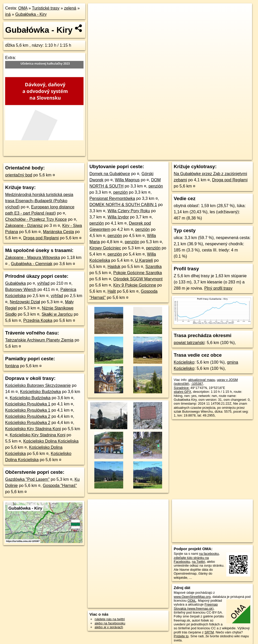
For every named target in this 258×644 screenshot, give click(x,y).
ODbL (192, 601)
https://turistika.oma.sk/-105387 (229, 156)
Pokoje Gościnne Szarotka (138, 273)
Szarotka (153, 267)
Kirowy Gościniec (105, 248)
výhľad (43, 283)
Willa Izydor (118, 217)
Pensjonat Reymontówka (112, 198)
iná (8, 14)
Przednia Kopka (38, 320)
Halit (112, 291)
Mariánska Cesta (59, 232)
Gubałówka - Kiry (31, 14)
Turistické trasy (46, 8)
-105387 (197, 384)
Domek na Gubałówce (110, 174)
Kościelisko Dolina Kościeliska (51, 441)
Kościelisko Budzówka (40, 392)
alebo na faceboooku (110, 623)
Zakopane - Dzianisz (24, 226)
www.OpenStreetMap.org (192, 597)
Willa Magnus (127, 180)
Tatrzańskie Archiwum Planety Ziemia (39, 340)
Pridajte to (181, 636)
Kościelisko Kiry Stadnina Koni (33, 429)
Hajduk (114, 267)
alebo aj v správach (109, 627)
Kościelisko (184, 362)
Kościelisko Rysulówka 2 (28, 416)
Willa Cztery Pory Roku (129, 211)
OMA (23, 8)
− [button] (97, 20)
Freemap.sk (191, 156)
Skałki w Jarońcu (57, 314)
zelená (70, 8)
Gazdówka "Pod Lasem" (27, 479)
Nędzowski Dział (25, 302)
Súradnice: (182, 388)
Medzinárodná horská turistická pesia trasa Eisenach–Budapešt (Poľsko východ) (39, 201)
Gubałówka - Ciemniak (32, 264)
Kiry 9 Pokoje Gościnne (135, 285)
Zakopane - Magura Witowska (33, 258)
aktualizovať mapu (202, 380)
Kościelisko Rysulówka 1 (28, 404)
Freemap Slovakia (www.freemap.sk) (196, 606)
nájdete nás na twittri (110, 619)
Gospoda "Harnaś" (60, 486)
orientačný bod (19, 175)
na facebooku (209, 554)
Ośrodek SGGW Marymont (138, 279)
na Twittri (199, 562)
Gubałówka (15, 283)
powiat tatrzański (189, 343)
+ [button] (97, 12)
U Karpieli (144, 260)
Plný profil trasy (218, 288)
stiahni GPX (182, 392)
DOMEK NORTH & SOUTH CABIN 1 (123, 205)
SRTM (209, 632)
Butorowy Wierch (21, 290)
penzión (156, 186)
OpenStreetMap (164, 156)
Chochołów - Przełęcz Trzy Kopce (36, 219)
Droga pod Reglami (41, 238)
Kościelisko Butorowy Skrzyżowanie (38, 385)
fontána (12, 366)
